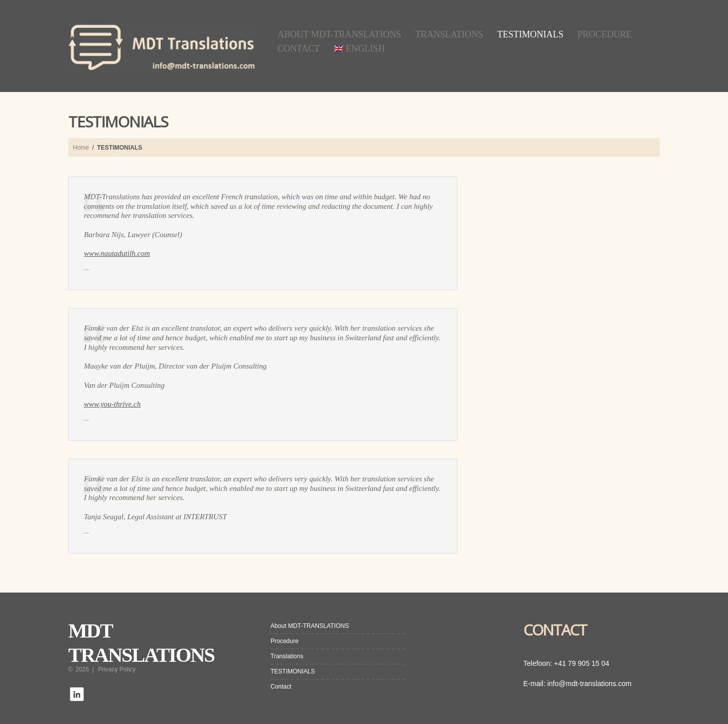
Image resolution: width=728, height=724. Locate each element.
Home (81, 148)
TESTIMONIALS (531, 34)
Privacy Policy (117, 669)
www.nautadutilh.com (117, 253)
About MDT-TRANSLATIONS (339, 34)
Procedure (605, 34)
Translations (449, 34)
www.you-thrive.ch (112, 404)
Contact (299, 49)
